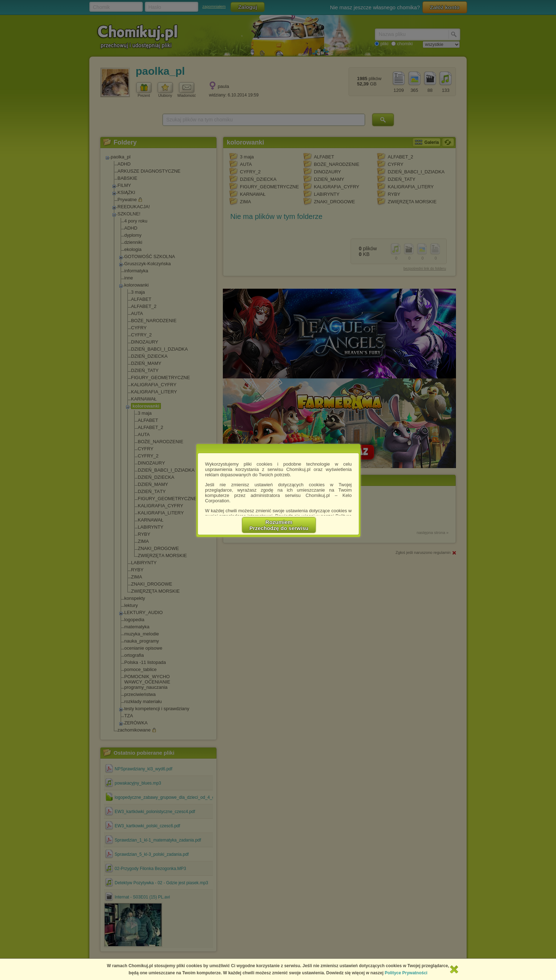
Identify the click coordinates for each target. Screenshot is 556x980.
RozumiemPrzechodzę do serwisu (279, 525)
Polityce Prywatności (406, 973)
